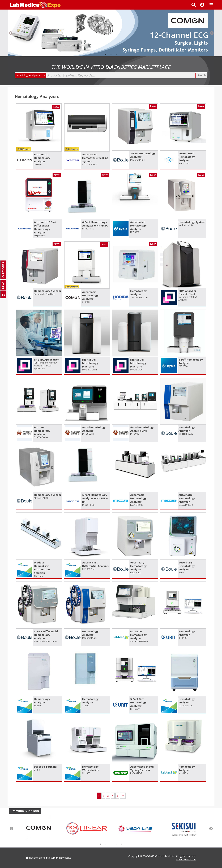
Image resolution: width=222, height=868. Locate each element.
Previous (10, 33)
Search (201, 75)
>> (123, 796)
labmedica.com (47, 858)
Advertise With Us (186, 859)
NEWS (3, 285)
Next (212, 33)
